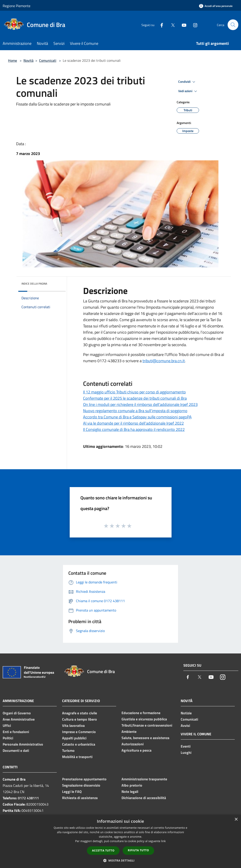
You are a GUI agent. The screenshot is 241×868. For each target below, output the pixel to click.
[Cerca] (233, 25)
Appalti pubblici (74, 738)
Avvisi (185, 725)
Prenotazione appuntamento (84, 779)
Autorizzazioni (133, 744)
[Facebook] (160, 25)
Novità (28, 60)
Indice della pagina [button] (34, 284)
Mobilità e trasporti (77, 757)
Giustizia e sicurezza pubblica (144, 719)
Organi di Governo (17, 713)
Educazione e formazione (141, 713)
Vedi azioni (188, 91)
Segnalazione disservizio (81, 785)
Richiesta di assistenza (80, 798)
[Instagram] (193, 25)
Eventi (186, 746)
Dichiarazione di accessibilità (144, 798)
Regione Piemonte (17, 6)
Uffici (7, 725)
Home (13, 60)
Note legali (130, 792)
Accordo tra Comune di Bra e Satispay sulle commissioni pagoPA (137, 417)
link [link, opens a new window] (163, 841)
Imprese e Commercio (79, 732)
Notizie (186, 713)
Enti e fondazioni (16, 732)
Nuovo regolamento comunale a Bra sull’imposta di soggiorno (135, 411)
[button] (121, 860)
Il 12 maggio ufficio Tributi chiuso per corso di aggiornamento (134, 392)
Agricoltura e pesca (136, 750)
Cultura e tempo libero (80, 719)
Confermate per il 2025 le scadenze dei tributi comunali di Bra (135, 398)
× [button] (236, 819)
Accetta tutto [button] (103, 850)
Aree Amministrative (19, 719)
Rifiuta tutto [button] (138, 850)
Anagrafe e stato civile (80, 713)
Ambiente (129, 732)
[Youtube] (182, 25)
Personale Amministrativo (23, 744)
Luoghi (186, 752)
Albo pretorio (132, 785)
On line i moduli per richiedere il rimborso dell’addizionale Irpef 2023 (140, 404)
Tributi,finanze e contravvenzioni (147, 725)
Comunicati (48, 60)
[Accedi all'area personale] (216, 6)
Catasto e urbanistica (79, 744)
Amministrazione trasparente (144, 779)
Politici (8, 738)
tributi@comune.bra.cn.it (164, 361)
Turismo (68, 750)
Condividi (187, 82)
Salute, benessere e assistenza (145, 738)
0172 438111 (28, 798)
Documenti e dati (16, 750)
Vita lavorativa (73, 725)
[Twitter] (171, 25)
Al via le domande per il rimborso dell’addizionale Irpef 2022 (133, 423)
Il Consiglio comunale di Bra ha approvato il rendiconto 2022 (134, 429)
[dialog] (120, 841)
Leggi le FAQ (72, 792)
